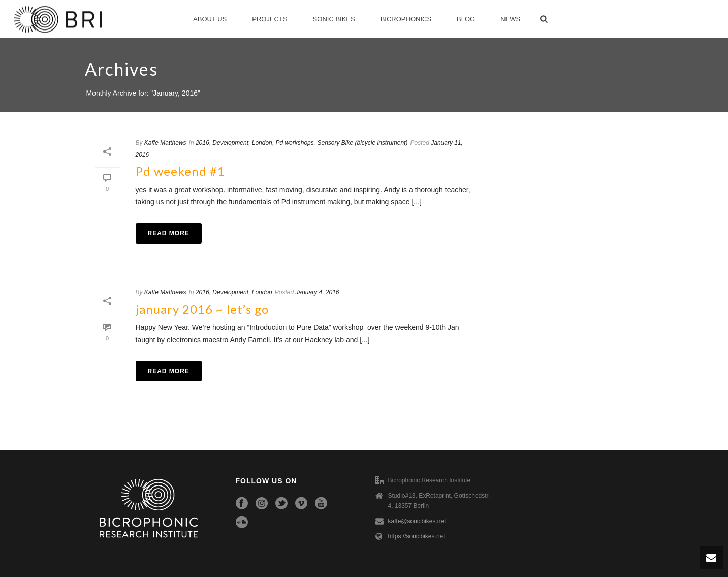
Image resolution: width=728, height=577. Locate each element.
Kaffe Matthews (165, 143)
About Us (210, 19)
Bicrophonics (406, 19)
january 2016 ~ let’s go (202, 309)
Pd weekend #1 (180, 171)
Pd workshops (294, 143)
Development (230, 143)
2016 (202, 143)
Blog (466, 19)
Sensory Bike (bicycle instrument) (362, 143)
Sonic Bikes (334, 19)
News (510, 19)
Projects (270, 19)
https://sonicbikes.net (417, 536)
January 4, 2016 (317, 292)
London (262, 143)
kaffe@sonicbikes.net (417, 521)
